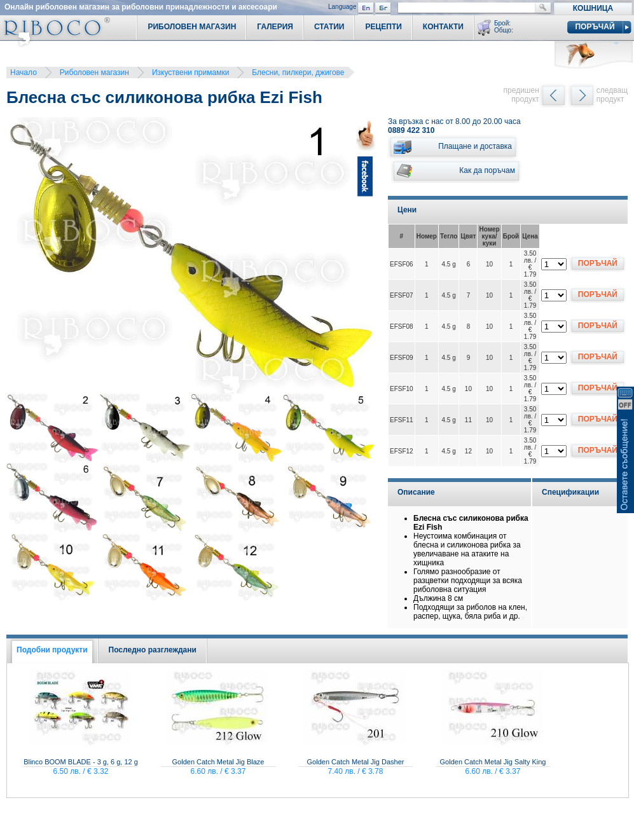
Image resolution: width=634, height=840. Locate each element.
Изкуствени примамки (190, 72)
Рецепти (383, 27)
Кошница (593, 8)
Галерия (275, 27)
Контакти (443, 27)
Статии (329, 27)
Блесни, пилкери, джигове (298, 72)
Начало (24, 72)
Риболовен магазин (94, 72)
